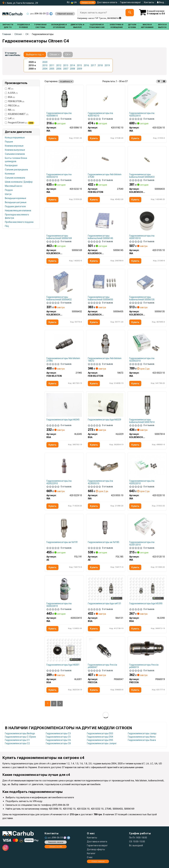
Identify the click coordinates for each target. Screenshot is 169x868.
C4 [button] (68, 55)
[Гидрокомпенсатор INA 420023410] (64, 589)
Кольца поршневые (15, 138)
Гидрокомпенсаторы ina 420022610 (142, 114)
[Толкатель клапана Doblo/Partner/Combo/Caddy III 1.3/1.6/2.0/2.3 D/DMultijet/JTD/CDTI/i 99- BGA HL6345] (64, 405)
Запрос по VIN (88, 3)
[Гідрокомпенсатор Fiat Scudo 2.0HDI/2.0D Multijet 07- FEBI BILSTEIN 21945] (64, 344)
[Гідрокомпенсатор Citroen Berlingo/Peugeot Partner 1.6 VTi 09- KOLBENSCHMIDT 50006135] (147, 282)
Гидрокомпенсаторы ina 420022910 (59, 482)
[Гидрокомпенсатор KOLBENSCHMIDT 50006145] (106, 221)
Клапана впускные (14, 146)
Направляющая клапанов (18, 211)
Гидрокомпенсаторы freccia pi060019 (144, 666)
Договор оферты (96, 849)
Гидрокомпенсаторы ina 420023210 (59, 176)
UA (74, 2)
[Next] (60, 704)
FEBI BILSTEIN (15, 101)
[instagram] (6, 848)
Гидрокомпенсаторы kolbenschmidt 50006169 (59, 237)
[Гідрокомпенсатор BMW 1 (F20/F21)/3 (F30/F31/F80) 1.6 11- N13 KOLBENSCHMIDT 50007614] (147, 405)
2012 (59, 65)
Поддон (9, 190)
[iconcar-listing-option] (164, 81)
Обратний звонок (65, 14)
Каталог (91, 853)
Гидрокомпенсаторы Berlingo (20, 733)
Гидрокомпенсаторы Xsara (142, 740)
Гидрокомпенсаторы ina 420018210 (100, 114)
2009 (79, 69)
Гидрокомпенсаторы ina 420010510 (142, 237)
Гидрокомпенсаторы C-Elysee (20, 737)
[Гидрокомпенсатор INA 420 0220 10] (147, 466)
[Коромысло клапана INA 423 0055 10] (106, 466)
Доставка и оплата (107, 2)
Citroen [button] (54, 55)
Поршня (9, 142)
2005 (52, 69)
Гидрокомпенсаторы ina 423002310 (142, 359)
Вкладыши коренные (16, 198)
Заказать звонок (56, 842)
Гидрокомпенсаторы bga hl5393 (146, 603)
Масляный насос (14, 186)
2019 (107, 65)
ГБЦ (7, 226)
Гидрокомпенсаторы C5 (58, 737)
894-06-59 (36, 14)
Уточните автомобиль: (13, 54)
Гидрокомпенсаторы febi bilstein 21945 (63, 359)
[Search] (130, 13)
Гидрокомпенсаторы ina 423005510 (100, 482)
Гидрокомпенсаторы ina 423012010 (142, 543)
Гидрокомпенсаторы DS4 (100, 737)
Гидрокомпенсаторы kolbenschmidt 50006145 (100, 237)
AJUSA (11, 93)
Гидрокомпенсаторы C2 (17, 743)
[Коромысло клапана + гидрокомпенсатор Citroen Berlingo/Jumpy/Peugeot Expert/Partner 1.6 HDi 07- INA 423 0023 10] (147, 343)
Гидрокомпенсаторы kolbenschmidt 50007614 (142, 421)
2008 (72, 69)
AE (9, 89)
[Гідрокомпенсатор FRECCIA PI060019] (147, 649)
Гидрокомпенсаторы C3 (58, 733)
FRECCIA (12, 106)
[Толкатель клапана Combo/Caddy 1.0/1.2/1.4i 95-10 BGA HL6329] (106, 405)
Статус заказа (98, 861)
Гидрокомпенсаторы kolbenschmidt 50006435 (100, 298)
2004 (45, 69)
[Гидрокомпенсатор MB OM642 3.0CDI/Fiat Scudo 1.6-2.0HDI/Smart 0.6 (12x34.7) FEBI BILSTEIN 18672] (106, 343)
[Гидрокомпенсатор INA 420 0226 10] (147, 98)
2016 (86, 65)
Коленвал (10, 174)
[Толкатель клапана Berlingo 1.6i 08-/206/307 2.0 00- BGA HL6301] (64, 650)
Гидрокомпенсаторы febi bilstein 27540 (105, 176)
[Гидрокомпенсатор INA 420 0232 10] (64, 160)
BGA (10, 97)
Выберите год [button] (35, 55)
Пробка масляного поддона (19, 222)
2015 (79, 65)
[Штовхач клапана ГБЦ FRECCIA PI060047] (106, 650)
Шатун (8, 194)
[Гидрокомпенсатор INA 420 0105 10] (147, 221)
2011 (52, 65)
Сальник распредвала (16, 170)
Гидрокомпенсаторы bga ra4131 (105, 603)
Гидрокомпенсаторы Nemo (142, 737)
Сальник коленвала (15, 178)
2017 (93, 65)
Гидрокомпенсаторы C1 (17, 740)
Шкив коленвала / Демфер (19, 182)
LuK (10, 118)
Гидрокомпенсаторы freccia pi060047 (102, 666)
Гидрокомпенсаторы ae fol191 (62, 542)
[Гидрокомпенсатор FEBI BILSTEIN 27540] (106, 160)
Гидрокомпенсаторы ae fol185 (104, 542)
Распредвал (11, 165)
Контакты (149, 2)
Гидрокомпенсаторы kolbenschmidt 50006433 (142, 176)
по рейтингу (66, 81)
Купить (52, 138)
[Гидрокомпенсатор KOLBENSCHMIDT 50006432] (64, 282)
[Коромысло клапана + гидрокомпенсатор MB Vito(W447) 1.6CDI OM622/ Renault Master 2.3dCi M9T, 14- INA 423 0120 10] (147, 527)
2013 (66, 65)
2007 (66, 69)
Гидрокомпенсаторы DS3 (100, 733)
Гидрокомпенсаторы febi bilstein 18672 (105, 359)
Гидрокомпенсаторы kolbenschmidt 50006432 (59, 298)
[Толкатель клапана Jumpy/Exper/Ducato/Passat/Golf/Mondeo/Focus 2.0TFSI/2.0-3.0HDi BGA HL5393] (147, 589)
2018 (100, 65)
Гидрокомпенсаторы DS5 (100, 740)
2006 (59, 69)
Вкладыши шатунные (16, 202)
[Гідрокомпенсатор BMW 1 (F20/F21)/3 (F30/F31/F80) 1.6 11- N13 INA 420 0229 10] (64, 466)
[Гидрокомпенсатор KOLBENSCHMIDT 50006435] (106, 282)
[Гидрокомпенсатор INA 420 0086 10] (64, 99)
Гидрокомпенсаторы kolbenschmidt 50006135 (142, 298)
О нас (90, 857)
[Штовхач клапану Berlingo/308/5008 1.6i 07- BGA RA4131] (106, 589)
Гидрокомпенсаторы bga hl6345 (63, 420)
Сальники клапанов (15, 154)
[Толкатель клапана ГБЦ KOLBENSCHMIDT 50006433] (147, 160)
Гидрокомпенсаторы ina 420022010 (142, 482)
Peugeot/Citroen (20, 123)
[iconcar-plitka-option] (159, 81)
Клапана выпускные (15, 150)
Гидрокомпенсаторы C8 (58, 743)
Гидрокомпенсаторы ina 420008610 (59, 114)
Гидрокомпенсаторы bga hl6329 (104, 420)
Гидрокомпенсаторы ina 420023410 (59, 605)
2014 (72, 65)
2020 (45, 62)
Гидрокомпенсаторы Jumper (102, 743)
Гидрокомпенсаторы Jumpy (142, 733)
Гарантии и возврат (97, 845)
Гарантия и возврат (131, 2)
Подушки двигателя (15, 206)
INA (10, 110)
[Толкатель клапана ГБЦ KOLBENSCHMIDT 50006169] (64, 221)
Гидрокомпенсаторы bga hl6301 (63, 665)
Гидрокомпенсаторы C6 (58, 740)
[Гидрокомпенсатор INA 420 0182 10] (106, 98)
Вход (161, 2)
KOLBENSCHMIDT (17, 114)
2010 (45, 65)
